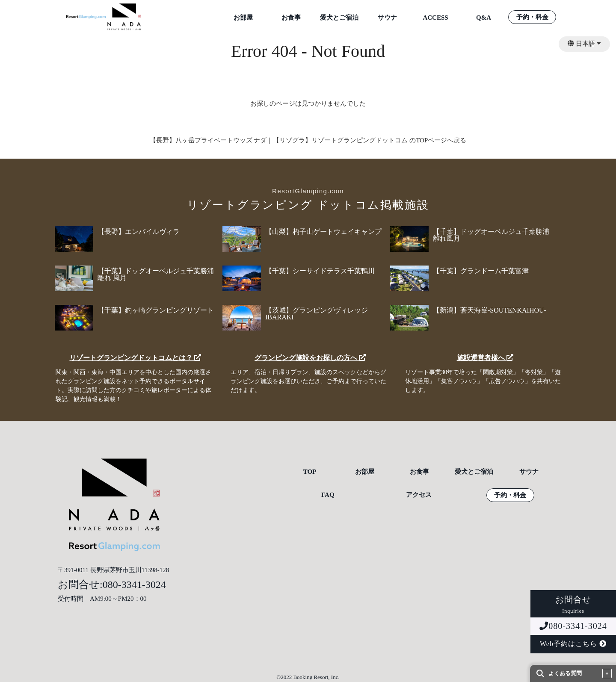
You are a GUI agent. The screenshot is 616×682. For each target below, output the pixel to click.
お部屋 (243, 18)
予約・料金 (532, 17)
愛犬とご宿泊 (339, 18)
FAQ (328, 495)
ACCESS (435, 18)
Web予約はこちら (573, 644)
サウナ (387, 18)
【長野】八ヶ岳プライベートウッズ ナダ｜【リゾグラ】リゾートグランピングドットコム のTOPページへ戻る (308, 140)
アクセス (419, 495)
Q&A (484, 18)
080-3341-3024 (573, 626)
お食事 (291, 18)
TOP (310, 472)
